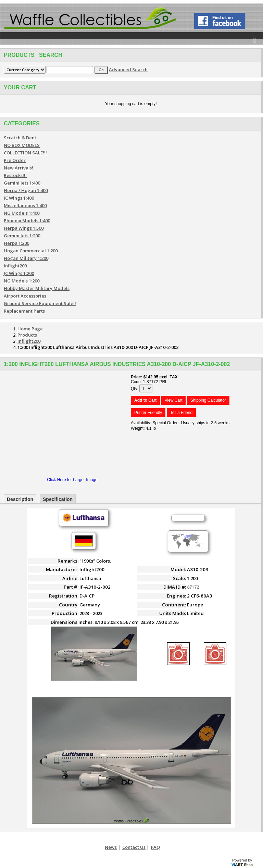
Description (20, 499)
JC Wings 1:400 (19, 198)
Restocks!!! (15, 175)
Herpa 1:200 (16, 243)
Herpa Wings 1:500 (24, 228)
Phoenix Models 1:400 (27, 221)
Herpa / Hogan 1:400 (26, 190)
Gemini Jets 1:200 (22, 236)
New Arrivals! (18, 168)
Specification (58, 499)
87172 (193, 587)
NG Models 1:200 (22, 281)
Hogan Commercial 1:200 (31, 251)
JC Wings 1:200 (19, 273)
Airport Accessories (25, 296)
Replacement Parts (24, 311)
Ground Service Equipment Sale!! (40, 303)
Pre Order (15, 160)
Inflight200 (15, 266)
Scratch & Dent (20, 138)
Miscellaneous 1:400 (25, 205)
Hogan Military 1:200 (26, 258)
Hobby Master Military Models (37, 288)
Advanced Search (128, 70)
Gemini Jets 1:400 (22, 183)
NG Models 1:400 (22, 213)
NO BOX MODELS (22, 145)
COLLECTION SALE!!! (25, 153)
